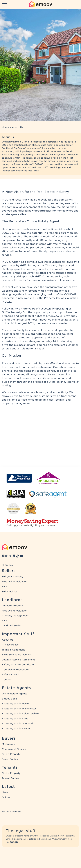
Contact (7, 680)
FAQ (4, 587)
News (5, 792)
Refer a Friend (10, 675)
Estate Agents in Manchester (19, 709)
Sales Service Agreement (17, 655)
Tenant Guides (10, 778)
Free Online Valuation (15, 582)
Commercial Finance (14, 749)
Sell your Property (13, 577)
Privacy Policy (10, 645)
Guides (6, 797)
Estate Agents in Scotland (17, 724)
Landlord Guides (12, 626)
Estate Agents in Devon (16, 729)
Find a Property (11, 754)
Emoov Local (10, 699)
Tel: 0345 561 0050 (11, 812)
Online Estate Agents (14, 694)
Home (5, 127)
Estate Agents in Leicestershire (20, 714)
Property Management (15, 616)
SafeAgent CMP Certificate (18, 665)
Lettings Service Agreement (18, 660)
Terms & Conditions (13, 650)
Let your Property (12, 606)
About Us (7, 640)
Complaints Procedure (15, 670)
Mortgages (8, 744)
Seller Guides (10, 592)
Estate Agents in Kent (15, 719)
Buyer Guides (10, 759)
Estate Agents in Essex (15, 704)
